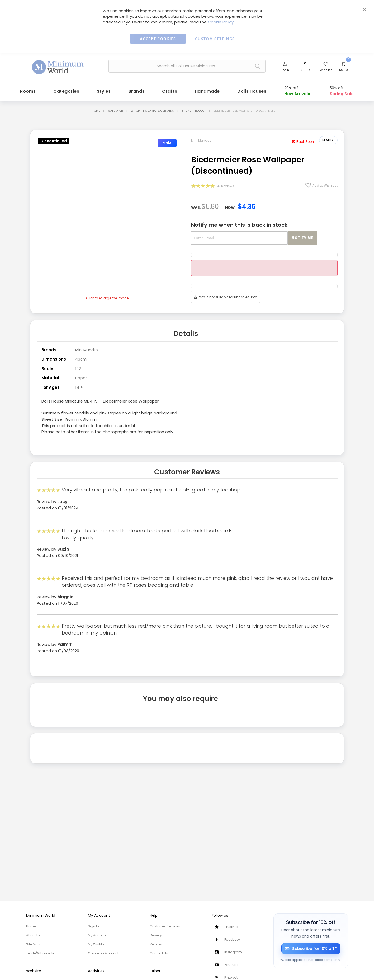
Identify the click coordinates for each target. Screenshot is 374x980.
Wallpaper (115, 109)
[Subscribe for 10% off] (311, 948)
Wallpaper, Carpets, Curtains (152, 109)
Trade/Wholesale (40, 953)
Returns (156, 944)
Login (285, 70)
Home (96, 109)
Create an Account (103, 953)
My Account (97, 935)
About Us (33, 935)
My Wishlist (97, 944)
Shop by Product (194, 109)
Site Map (33, 944)
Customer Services (165, 926)
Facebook (232, 939)
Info (254, 296)
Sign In (93, 926)
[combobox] (187, 66)
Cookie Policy (221, 22)
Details (186, 332)
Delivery (156, 935)
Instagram (233, 952)
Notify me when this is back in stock (239, 224)
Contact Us (159, 953)
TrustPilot (231, 927)
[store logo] (58, 65)
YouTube (231, 965)
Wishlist (326, 70)
